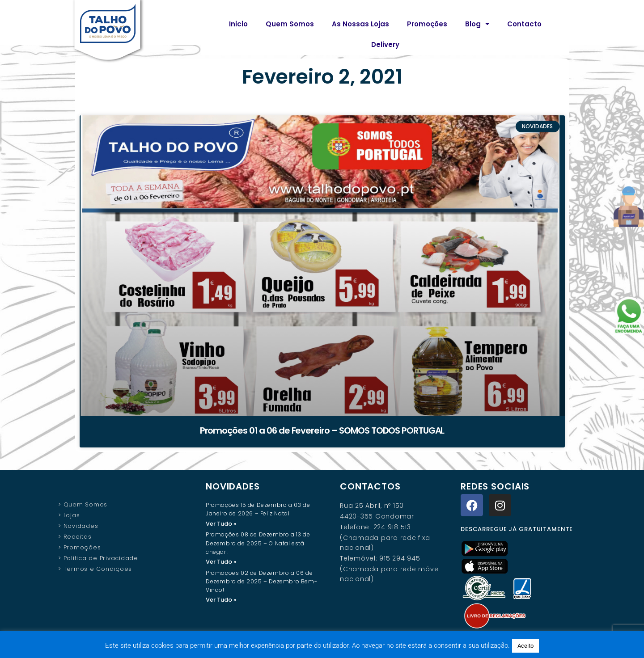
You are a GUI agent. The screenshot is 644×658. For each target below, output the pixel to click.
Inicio (238, 24)
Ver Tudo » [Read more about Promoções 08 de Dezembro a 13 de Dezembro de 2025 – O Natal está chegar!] (221, 562)
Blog (477, 24)
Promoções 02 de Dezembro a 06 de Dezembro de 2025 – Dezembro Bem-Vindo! (261, 582)
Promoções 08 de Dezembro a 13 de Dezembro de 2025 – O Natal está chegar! (258, 543)
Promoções (427, 24)
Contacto (524, 24)
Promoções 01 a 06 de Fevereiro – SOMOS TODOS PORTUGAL (322, 430)
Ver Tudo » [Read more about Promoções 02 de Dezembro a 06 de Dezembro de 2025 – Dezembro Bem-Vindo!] (221, 601)
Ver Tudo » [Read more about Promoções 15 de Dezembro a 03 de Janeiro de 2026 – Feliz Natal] (221, 524)
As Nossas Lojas (360, 24)
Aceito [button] (525, 646)
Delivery (385, 44)
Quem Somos (290, 24)
